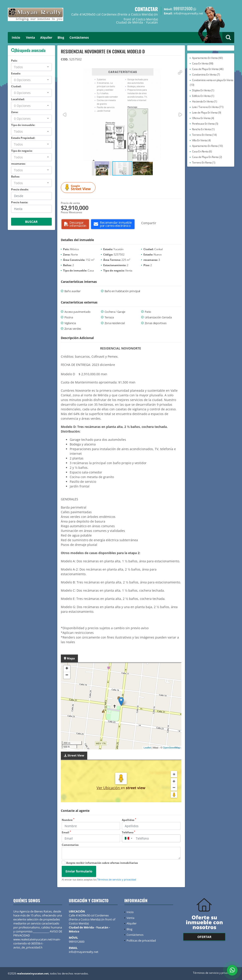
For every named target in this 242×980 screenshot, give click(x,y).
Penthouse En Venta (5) (205, 124)
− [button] (67, 675)
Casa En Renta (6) (202, 151)
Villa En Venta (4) (201, 140)
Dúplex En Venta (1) (203, 90)
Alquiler (46, 37)
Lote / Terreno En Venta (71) (208, 107)
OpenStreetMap (172, 748)
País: (14, 61)
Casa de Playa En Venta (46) (208, 69)
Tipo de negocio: (22, 151)
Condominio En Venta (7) (206, 75)
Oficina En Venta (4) (203, 118)
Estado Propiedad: (23, 138)
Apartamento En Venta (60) (207, 58)
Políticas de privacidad (141, 940)
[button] (180, 72)
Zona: (15, 112)
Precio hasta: (20, 202)
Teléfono (129, 832)
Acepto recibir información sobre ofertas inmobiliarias (102, 863)
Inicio (16, 37)
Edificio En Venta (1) (203, 96)
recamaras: (18, 164)
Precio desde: (20, 189)
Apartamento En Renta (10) (207, 146)
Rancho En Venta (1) (203, 129)
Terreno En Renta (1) (204, 163)
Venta (30, 37)
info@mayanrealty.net (84, 952)
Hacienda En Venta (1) (205, 101)
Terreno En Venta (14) (204, 135)
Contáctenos (79, 37)
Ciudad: (16, 86)
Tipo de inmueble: (23, 125)
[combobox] (31, 67)
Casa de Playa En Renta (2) (207, 157)
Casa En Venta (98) (203, 63)
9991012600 (183, 8)
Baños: (15, 177)
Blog (61, 37)
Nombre (68, 820)
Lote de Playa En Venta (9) (207, 113)
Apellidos (129, 820)
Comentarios (70, 845)
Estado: (16, 73)
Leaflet (147, 748)
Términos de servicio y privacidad (117, 879)
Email (66, 832)
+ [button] (67, 669)
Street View (79, 188)
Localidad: (18, 99)
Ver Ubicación (109, 788)
